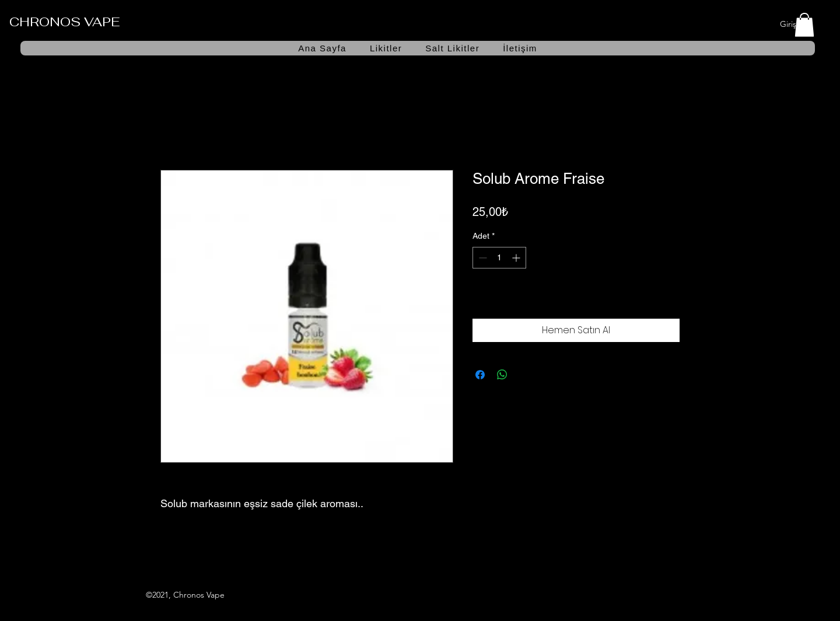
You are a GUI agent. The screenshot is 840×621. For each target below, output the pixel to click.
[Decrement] (482, 258)
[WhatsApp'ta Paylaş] (502, 375)
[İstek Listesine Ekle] (667, 299)
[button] (804, 25)
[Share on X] (524, 375)
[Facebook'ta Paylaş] (480, 375)
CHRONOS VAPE (64, 22)
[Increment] (517, 258)
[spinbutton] (499, 258)
